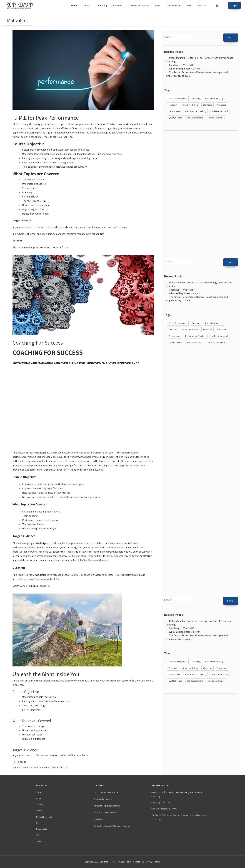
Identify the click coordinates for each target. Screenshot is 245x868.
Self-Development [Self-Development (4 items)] (195, 118)
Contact (201, 6)
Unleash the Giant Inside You (46, 674)
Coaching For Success (38, 343)
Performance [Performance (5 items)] (175, 111)
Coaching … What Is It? (182, 65)
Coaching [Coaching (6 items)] (196, 98)
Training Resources (139, 6)
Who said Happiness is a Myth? (185, 69)
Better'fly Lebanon (152, 862)
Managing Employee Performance (108, 806)
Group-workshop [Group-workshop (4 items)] (190, 105)
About (87, 6)
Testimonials (173, 6)
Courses (117, 6)
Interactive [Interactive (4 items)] (207, 105)
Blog (158, 6)
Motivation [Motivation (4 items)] (222, 105)
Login (234, 5)
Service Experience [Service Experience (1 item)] (216, 118)
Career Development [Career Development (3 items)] (178, 98)
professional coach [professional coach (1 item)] (220, 111)
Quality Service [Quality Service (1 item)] (175, 118)
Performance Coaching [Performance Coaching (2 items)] (196, 111)
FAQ (189, 6)
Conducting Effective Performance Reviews (112, 826)
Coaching (102, 6)
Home (74, 6)
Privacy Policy (125, 862)
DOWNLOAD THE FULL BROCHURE (31, 586)
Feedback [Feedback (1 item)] (173, 105)
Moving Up (98, 819)
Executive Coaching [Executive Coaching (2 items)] (214, 98)
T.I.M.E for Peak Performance (46, 118)
